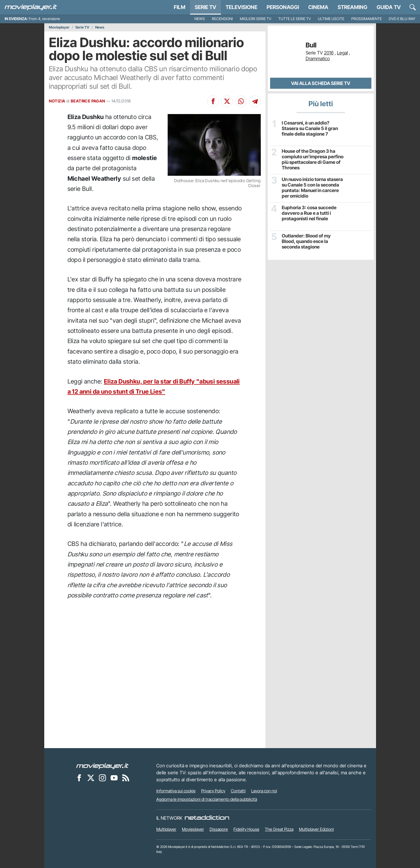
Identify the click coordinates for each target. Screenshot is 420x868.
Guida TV (389, 7)
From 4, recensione (44, 19)
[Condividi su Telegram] (255, 101)
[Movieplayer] (102, 766)
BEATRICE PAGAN (88, 101)
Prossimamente (367, 19)
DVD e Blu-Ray (402, 19)
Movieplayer (59, 27)
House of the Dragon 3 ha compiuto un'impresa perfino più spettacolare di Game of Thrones (313, 160)
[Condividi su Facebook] (213, 101)
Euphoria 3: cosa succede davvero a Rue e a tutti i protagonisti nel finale (309, 213)
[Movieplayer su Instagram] (102, 778)
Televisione (241, 7)
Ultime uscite (331, 19)
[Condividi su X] (227, 101)
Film (180, 7)
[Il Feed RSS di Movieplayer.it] (126, 778)
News (200, 19)
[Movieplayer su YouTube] (114, 778)
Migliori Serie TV (256, 19)
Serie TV (205, 7)
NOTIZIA (57, 101)
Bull (311, 45)
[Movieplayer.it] (31, 7)
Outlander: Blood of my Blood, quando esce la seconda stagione (306, 241)
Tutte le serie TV (295, 19)
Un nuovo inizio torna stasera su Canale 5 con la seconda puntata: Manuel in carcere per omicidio (312, 188)
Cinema (318, 7)
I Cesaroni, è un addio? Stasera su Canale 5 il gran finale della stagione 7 (310, 128)
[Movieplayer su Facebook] (79, 778)
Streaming (352, 7)
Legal (342, 53)
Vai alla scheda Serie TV (321, 83)
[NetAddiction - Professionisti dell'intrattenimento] (207, 818)
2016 (329, 53)
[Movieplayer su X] (91, 778)
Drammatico (318, 58)
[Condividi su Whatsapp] (241, 101)
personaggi (283, 7)
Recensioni (222, 19)
